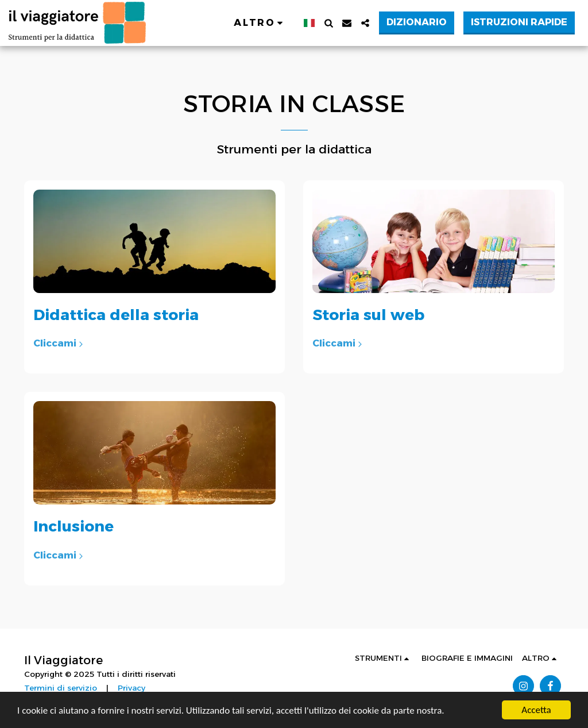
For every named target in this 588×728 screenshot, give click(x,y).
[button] (328, 23)
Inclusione (73, 526)
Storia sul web (368, 315)
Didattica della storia (116, 315)
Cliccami (60, 343)
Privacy (131, 688)
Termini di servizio (61, 688)
